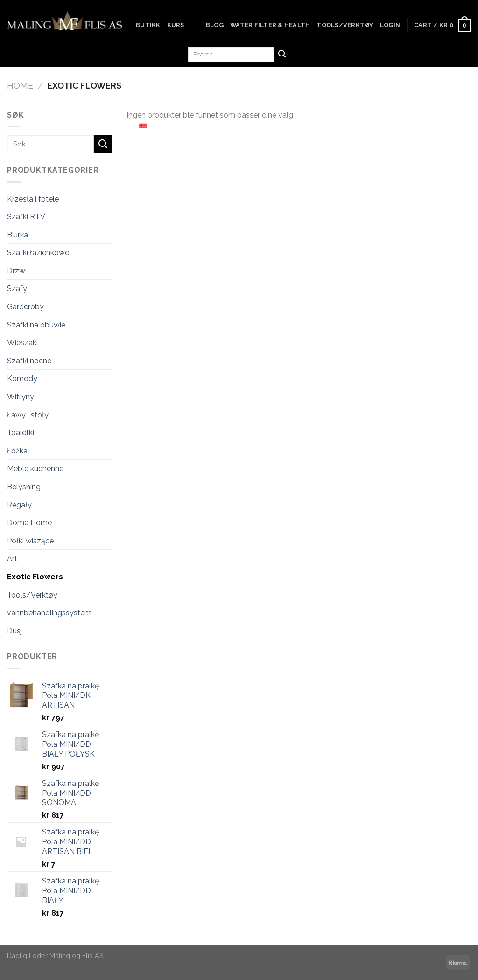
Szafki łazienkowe (38, 253)
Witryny (21, 397)
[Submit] (282, 55)
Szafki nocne (29, 361)
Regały (19, 505)
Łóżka (17, 451)
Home (20, 86)
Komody (22, 379)
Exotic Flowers (35, 577)
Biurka (18, 235)
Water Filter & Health (270, 25)
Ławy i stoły (28, 415)
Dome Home (29, 523)
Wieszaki (22, 343)
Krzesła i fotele (33, 199)
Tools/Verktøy (345, 25)
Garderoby (25, 307)
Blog (215, 25)
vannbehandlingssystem (49, 613)
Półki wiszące (30, 541)
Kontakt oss (162, 75)
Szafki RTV (26, 217)
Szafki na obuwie (36, 325)
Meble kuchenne (35, 469)
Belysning (24, 487)
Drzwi (17, 271)
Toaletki (21, 433)
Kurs (176, 25)
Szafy (17, 288)
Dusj (14, 631)
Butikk (148, 25)
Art (12, 559)
